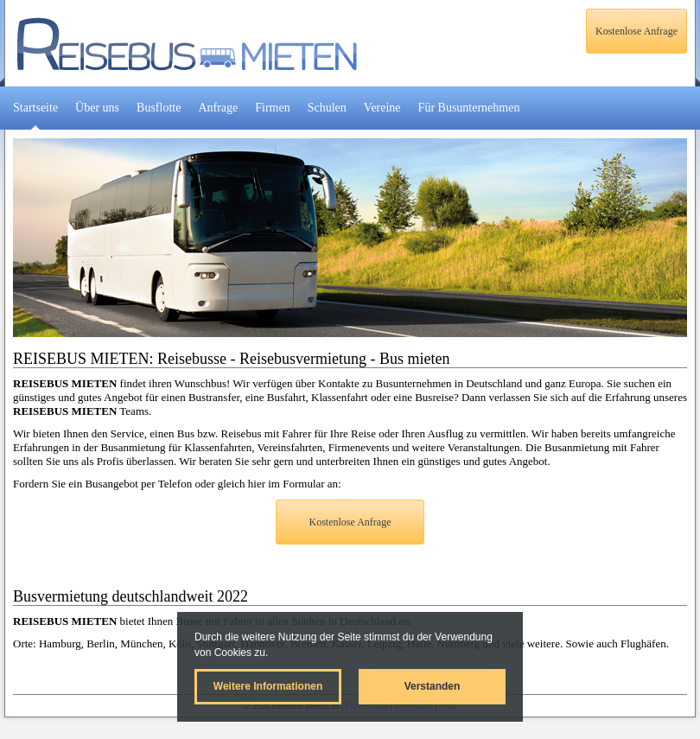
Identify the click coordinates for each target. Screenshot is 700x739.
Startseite (35, 108)
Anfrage (218, 108)
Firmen (272, 108)
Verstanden (433, 686)
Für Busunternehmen (469, 108)
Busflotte (159, 108)
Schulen (327, 108)
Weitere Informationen (268, 686)
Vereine (382, 108)
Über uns (97, 108)
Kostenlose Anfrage (636, 31)
